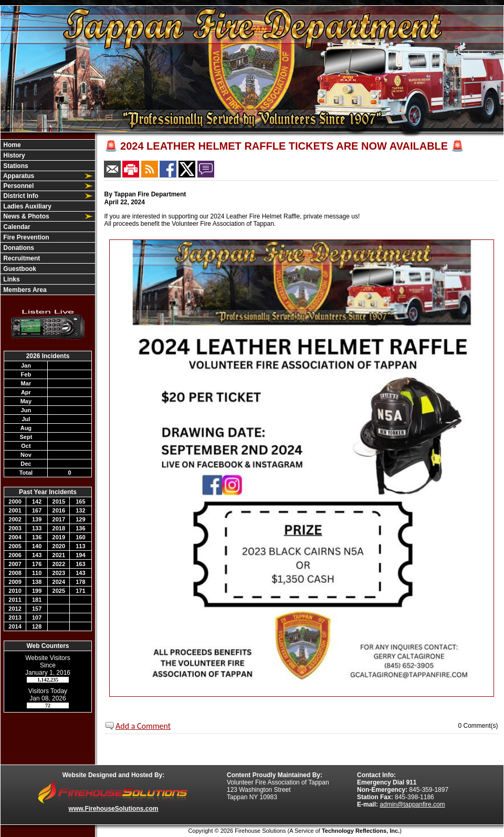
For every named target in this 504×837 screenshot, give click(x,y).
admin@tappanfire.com (412, 804)
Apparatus (18, 176)
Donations (18, 248)
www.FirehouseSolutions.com (114, 809)
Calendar (16, 227)
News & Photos (25, 216)
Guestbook (19, 269)
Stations (15, 166)
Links (11, 279)
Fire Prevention (25, 237)
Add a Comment (143, 726)
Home (11, 145)
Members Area (24, 290)
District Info (20, 196)
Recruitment (21, 258)
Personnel (18, 186)
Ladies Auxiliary (27, 206)
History (13, 155)
